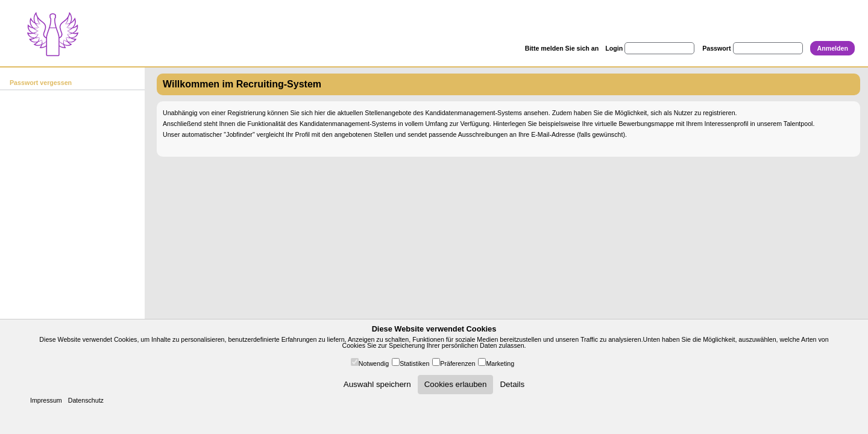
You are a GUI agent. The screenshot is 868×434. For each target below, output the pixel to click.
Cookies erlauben (456, 384)
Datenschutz (86, 400)
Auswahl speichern (377, 384)
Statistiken (414, 363)
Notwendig (374, 363)
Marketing (500, 363)
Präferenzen (458, 363)
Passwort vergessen (41, 83)
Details (512, 384)
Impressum (46, 400)
